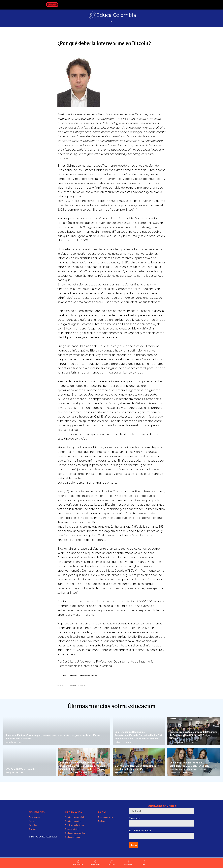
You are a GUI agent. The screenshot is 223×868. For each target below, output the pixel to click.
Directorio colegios (73, 825)
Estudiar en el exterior (74, 829)
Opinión (32, 833)
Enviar (134, 849)
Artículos (33, 829)
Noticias (33, 825)
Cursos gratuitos (72, 833)
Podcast (102, 825)
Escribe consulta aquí (140, 834)
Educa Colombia (116, 15)
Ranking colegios (72, 841)
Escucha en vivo (105, 821)
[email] (162, 815)
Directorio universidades (75, 821)
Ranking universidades (75, 837)
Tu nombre (135, 822)
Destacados (34, 821)
